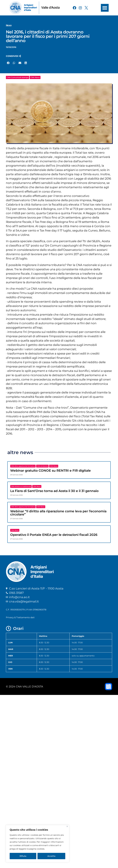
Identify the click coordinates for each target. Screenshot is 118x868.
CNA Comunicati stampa (18, 77)
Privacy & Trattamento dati (20, 617)
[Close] (67, 826)
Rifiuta (23, 856)
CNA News (35, 77)
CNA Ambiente (42, 466)
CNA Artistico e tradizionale (21, 486)
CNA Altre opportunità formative (23, 466)
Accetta (51, 856)
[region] (37, 844)
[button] (105, 8)
